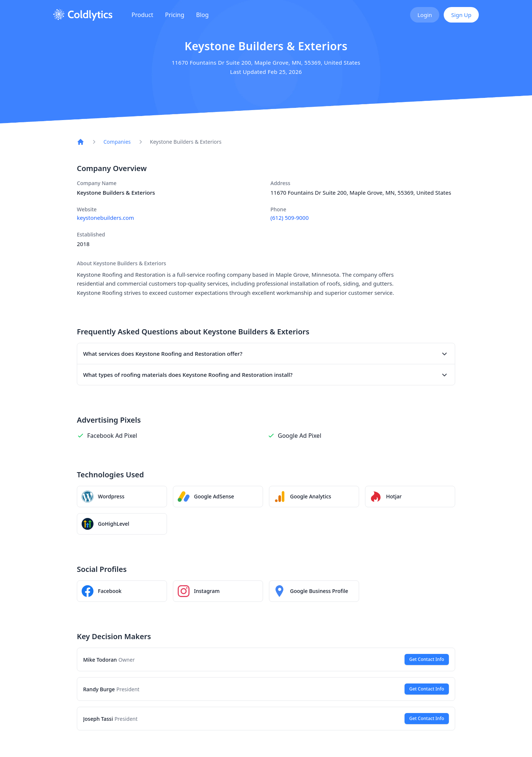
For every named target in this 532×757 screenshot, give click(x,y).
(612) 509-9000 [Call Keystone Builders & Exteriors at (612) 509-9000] (290, 218)
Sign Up (461, 15)
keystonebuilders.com (105, 218)
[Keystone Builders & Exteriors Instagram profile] (218, 591)
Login (425, 15)
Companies (117, 142)
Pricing (175, 15)
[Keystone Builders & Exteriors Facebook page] (122, 591)
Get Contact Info (427, 659)
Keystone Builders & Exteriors (186, 142)
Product (142, 15)
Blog (202, 15)
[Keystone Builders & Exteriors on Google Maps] (314, 591)
